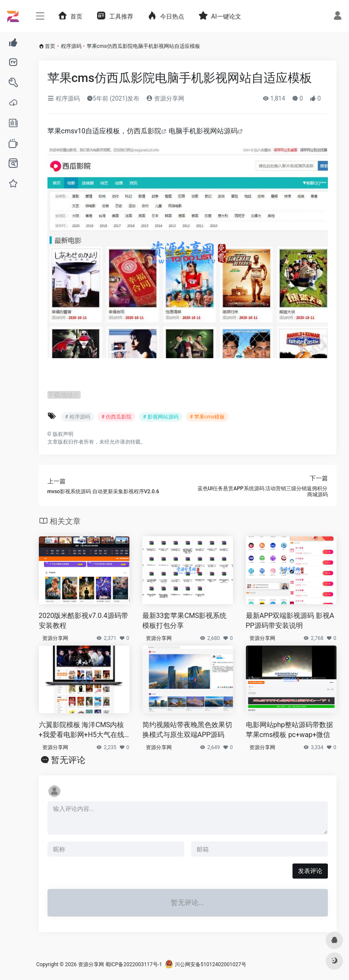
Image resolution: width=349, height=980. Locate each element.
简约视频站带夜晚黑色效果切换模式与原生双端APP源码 (187, 730)
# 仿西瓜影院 (116, 417)
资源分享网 (165, 98)
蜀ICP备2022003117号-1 (134, 964)
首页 (50, 46)
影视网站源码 (217, 131)
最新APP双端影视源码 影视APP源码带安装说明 (290, 621)
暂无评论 (68, 760)
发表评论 (310, 871)
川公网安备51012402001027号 (206, 964)
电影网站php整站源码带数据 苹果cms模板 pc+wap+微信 (290, 730)
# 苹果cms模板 (207, 417)
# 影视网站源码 (160, 417)
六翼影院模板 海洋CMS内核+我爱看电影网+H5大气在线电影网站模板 (82, 730)
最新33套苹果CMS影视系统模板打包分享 (185, 621)
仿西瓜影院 (144, 131)
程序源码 (71, 46)
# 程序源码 (78, 417)
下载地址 (61, 395)
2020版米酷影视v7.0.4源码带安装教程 (83, 621)
